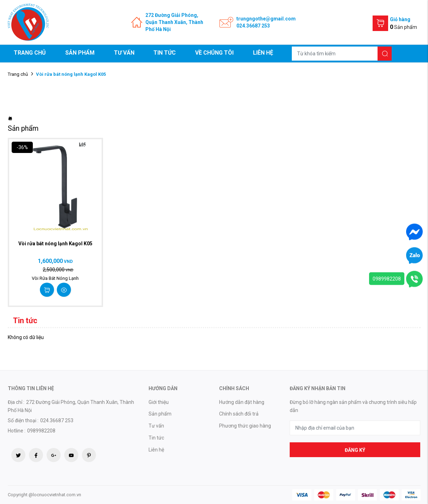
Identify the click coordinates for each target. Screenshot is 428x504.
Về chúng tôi (214, 53)
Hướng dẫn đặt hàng (242, 402)
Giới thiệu (159, 402)
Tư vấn (124, 53)
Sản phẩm (80, 53)
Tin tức (165, 53)
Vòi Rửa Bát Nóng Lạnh (55, 278)
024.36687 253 (253, 26)
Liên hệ (263, 53)
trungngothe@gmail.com (266, 19)
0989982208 (387, 279)
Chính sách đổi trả (239, 414)
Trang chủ (30, 53)
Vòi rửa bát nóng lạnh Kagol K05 (55, 244)
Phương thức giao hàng (245, 426)
